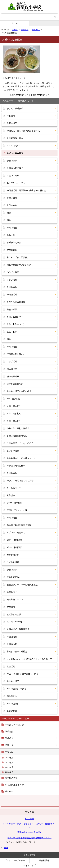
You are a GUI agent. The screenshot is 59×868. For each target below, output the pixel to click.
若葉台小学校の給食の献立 (29, 832)
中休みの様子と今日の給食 (19, 391)
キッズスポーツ (14, 488)
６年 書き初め (14, 413)
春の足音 (11, 235)
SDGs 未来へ (13, 146)
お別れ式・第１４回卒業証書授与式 (23, 131)
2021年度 (9, 767)
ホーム (15, 23)
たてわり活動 (13, 562)
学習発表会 (12, 250)
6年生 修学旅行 (14, 503)
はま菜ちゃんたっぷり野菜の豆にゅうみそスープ (29, 659)
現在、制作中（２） (16, 324)
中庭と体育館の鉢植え (17, 651)
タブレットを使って (16, 532)
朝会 (9, 213)
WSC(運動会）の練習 (17, 689)
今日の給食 (12, 205)
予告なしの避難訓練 (16, 302)
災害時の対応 (11, 778)
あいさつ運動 (13, 451)
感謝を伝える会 (14, 242)
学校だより (10, 745)
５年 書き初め (14, 421)
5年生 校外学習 (14, 540)
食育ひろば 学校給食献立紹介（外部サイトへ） (29, 838)
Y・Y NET (29, 819)
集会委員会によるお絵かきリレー (22, 458)
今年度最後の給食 (15, 138)
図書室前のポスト (15, 599)
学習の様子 (12, 123)
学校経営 (9, 738)
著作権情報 (44, 860)
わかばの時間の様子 (16, 466)
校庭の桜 (11, 116)
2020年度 (36, 30)
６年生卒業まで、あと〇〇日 (20, 443)
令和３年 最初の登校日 (18, 428)
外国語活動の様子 (15, 168)
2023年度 (9, 758)
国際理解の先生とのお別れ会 (20, 265)
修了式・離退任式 (15, 108)
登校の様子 (12, 309)
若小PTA (9, 792)
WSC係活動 (12, 704)
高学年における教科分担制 (19, 525)
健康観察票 (12, 711)
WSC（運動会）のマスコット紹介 (22, 674)
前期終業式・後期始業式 (18, 629)
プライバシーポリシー (15, 860)
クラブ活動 (12, 280)
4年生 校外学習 (14, 547)
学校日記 (25, 30)
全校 (6, 848)
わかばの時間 (13, 272)
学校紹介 (9, 732)
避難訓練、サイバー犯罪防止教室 (22, 585)
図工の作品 (12, 369)
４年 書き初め (14, 406)
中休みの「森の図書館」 (18, 257)
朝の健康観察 (13, 376)
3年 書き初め (13, 399)
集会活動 (11, 666)
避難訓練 (11, 495)
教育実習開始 (13, 555)
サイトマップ (29, 865)
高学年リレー (13, 696)
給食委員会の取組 (15, 384)
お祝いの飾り (13, 175)
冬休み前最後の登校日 (17, 436)
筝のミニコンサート (16, 317)
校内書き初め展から (16, 354)
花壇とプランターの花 (17, 510)
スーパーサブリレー (16, 622)
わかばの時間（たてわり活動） (21, 480)
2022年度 (9, 763)
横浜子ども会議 (14, 614)
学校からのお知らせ (14, 725)
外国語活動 (12, 294)
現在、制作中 (13, 332)
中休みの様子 (13, 198)
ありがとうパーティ (16, 183)
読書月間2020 (13, 577)
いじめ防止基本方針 (14, 785)
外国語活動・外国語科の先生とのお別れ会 (26, 190)
